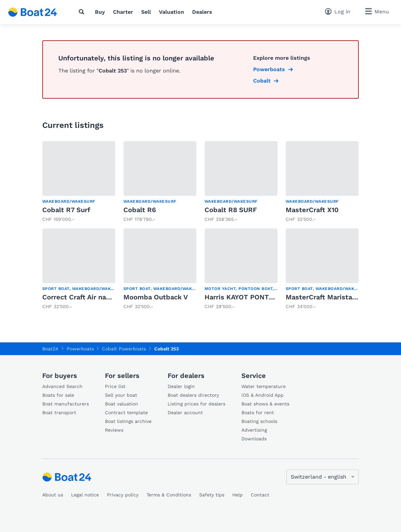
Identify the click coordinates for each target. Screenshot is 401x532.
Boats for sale (58, 395)
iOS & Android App (263, 395)
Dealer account (185, 413)
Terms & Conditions (169, 495)
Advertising (254, 430)
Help (238, 495)
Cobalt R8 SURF (231, 210)
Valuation (171, 12)
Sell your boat (121, 395)
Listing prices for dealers (196, 404)
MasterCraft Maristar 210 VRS (334, 297)
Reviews (114, 430)
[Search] (83, 12)
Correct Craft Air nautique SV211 (95, 297)
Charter (123, 12)
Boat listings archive (128, 421)
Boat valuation (122, 404)
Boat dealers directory (193, 395)
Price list (115, 386)
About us (53, 495)
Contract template (126, 413)
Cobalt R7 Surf (66, 210)
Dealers (202, 12)
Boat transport (59, 413)
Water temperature (264, 386)
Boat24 (50, 349)
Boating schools (259, 421)
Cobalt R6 (140, 210)
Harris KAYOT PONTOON (244, 297)
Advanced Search (62, 386)
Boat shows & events (265, 404)
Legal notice (85, 495)
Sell (146, 12)
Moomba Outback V (156, 297)
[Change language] (323, 477)
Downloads (254, 439)
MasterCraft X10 (312, 210)
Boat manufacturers (66, 404)
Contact (260, 495)
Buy (100, 12)
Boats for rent (258, 413)
